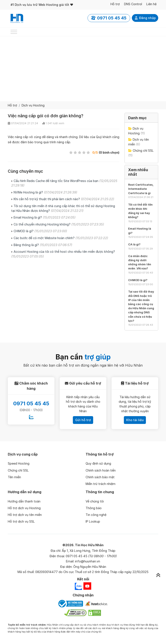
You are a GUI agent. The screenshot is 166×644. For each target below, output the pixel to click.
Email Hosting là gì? (45, 217)
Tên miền (14, 477)
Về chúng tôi (95, 501)
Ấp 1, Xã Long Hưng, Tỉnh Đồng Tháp (89, 551)
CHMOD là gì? (40, 231)
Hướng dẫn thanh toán (24, 501)
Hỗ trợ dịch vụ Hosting (24, 508)
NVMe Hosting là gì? (45, 192)
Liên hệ (151, 4)
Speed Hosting (19, 463)
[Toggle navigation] (14, 32)
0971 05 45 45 (31, 403)
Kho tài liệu (135, 420)
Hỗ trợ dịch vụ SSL (21, 521)
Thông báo (94, 508)
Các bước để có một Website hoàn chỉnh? (61, 238)
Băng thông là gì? (43, 245)
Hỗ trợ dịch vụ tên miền (25, 515)
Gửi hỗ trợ (83, 420)
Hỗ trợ (115, 4)
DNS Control (133, 4)
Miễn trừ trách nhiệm (101, 484)
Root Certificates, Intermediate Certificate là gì (141, 189)
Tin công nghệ (96, 515)
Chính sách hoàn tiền (101, 470)
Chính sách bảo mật (100, 477)
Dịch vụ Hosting (33, 105)
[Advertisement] (83, 69)
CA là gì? (134, 244)
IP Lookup (93, 521)
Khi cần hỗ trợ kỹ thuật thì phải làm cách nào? (64, 199)
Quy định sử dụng (98, 463)
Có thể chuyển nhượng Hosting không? (59, 224)
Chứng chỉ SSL (143, 151)
